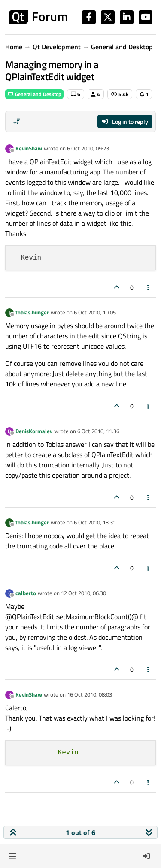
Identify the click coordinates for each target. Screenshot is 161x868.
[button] (12, 856)
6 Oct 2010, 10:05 (95, 312)
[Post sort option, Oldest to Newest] (17, 121)
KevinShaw (29, 148)
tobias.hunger (32, 312)
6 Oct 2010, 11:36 (98, 431)
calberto (26, 593)
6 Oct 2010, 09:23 (88, 148)
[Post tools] (149, 287)
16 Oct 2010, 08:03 (90, 694)
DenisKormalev (34, 431)
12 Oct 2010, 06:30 (84, 593)
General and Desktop (34, 94)
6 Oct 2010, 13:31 (95, 522)
